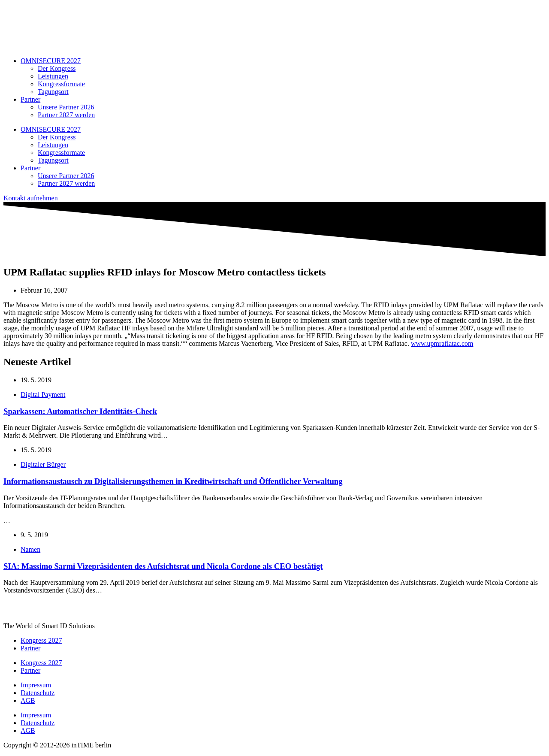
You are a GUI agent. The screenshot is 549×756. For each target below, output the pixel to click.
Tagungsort (53, 92)
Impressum (36, 685)
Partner (30, 99)
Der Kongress (57, 68)
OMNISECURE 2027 (51, 61)
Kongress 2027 (41, 640)
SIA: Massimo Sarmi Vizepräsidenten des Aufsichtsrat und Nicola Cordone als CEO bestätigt (163, 566)
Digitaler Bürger (43, 464)
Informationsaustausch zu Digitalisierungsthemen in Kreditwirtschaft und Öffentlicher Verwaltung (173, 481)
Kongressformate (61, 84)
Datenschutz (38, 693)
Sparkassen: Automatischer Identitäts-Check (80, 411)
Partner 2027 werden (66, 115)
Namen (30, 549)
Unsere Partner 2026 (66, 107)
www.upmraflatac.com (442, 343)
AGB (28, 700)
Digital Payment (43, 395)
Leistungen (53, 76)
